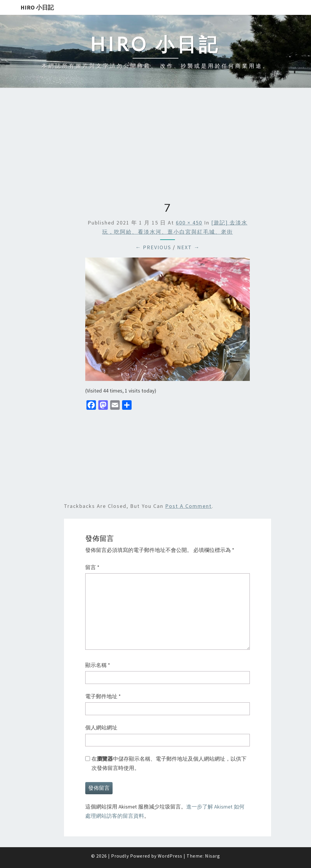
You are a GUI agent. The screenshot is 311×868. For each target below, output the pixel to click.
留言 (92, 567)
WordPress (170, 856)
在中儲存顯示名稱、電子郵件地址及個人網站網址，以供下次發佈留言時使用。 (169, 763)
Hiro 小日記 (37, 7)
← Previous (153, 247)
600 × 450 (189, 223)
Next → (188, 247)
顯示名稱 (98, 665)
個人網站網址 (101, 727)
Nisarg (213, 856)
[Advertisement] (155, 145)
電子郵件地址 (103, 696)
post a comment (188, 506)
